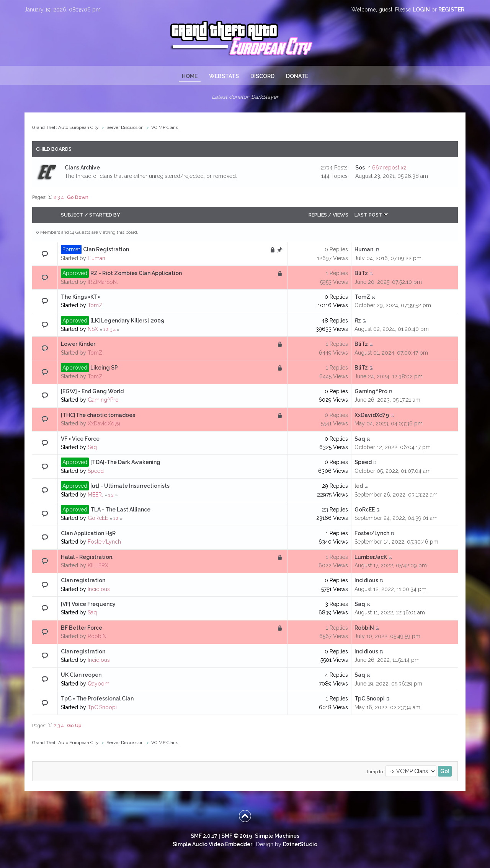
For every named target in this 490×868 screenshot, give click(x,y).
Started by (105, 215)
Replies (318, 215)
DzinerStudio (300, 844)
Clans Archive (82, 168)
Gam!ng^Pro (103, 400)
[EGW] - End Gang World (92, 391)
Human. (97, 258)
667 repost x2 (389, 168)
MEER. (95, 495)
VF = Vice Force (80, 439)
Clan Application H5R (88, 533)
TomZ (95, 305)
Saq (92, 447)
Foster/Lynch (104, 542)
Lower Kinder (78, 344)
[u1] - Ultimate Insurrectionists (130, 486)
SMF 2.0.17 (204, 836)
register (451, 10)
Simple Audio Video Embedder (212, 844)
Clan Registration (106, 249)
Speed (96, 471)
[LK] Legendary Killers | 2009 (127, 321)
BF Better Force (82, 628)
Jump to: (375, 772)
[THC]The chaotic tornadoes (98, 415)
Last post (371, 215)
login (421, 10)
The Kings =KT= (80, 297)
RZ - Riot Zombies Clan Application (136, 273)
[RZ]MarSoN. (103, 282)
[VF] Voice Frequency (88, 604)
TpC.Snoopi (102, 707)
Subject (72, 215)
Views (341, 215)
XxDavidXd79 (104, 423)
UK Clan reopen (81, 675)
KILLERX (98, 565)
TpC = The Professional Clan (97, 699)
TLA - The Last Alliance (120, 510)
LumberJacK (371, 557)
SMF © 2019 (237, 836)
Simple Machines (277, 836)
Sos (360, 168)
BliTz (361, 273)
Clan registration (83, 580)
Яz (358, 321)
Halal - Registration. (87, 557)
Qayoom (99, 684)
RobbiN (97, 636)
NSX (93, 329)
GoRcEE (98, 518)
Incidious (99, 589)
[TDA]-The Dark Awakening (125, 462)
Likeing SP (104, 368)
